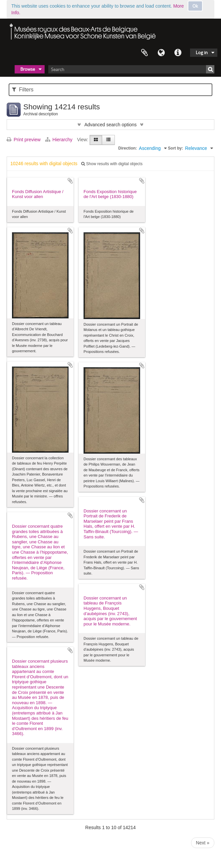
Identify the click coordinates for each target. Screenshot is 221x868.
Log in (202, 53)
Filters (23, 90)
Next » (203, 843)
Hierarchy (60, 140)
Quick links (178, 53)
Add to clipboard (70, 181)
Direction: (127, 148)
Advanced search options (110, 125)
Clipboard (144, 53)
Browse (28, 69)
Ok (195, 6)
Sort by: (176, 148)
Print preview (24, 140)
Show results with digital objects (112, 164)
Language (161, 53)
